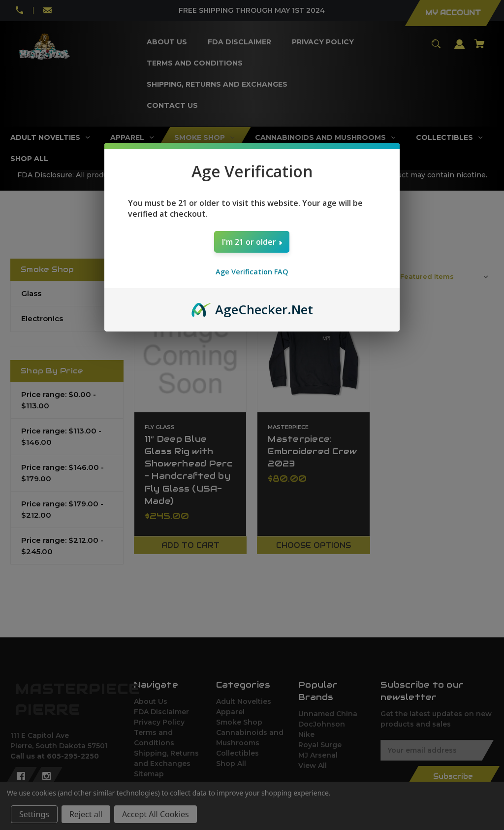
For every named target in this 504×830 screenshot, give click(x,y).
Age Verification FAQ (252, 272)
